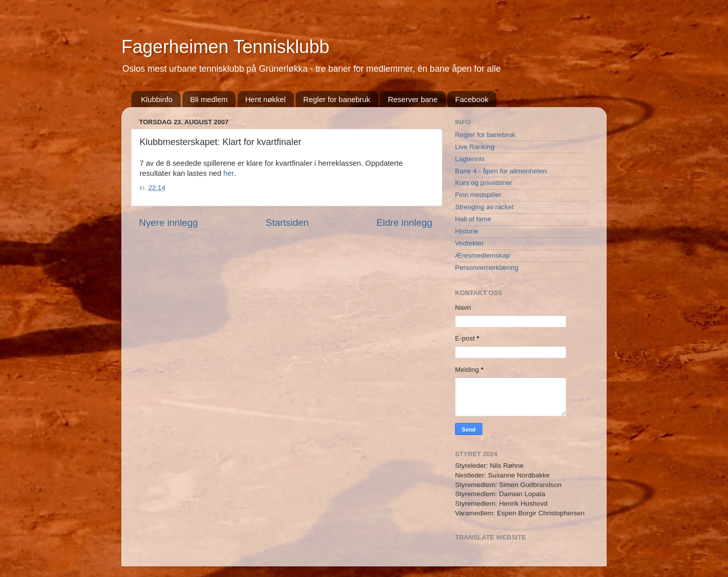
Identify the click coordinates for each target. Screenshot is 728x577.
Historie (467, 231)
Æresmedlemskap (483, 255)
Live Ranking (475, 147)
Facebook (472, 99)
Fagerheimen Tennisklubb (225, 47)
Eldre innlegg (404, 223)
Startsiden (287, 223)
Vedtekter (469, 243)
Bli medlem (209, 99)
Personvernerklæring (487, 268)
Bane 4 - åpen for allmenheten (501, 171)
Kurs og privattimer (484, 183)
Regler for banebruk (337, 99)
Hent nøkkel (265, 99)
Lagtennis (470, 159)
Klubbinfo (157, 99)
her (229, 173)
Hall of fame (473, 219)
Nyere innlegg (169, 223)
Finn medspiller (478, 195)
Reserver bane (413, 99)
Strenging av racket (484, 207)
